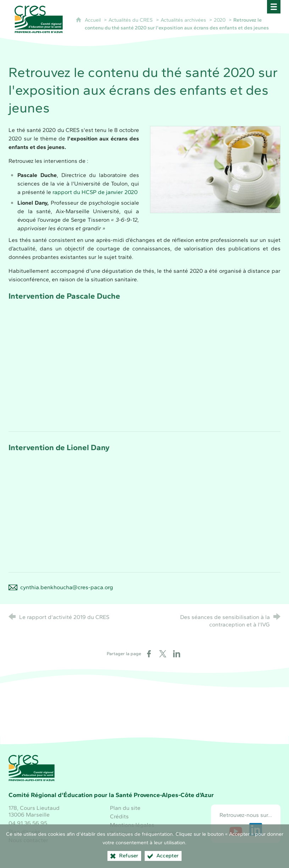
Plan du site (125, 808)
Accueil (93, 20)
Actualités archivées (183, 20)
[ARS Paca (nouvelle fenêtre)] (195, 717)
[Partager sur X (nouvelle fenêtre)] (163, 654)
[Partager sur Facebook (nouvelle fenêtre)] (149, 654)
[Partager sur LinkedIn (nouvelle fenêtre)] (177, 654)
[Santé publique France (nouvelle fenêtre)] (145, 717)
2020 (220, 20)
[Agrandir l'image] (215, 169)
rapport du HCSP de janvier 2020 (95, 192)
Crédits (119, 816)
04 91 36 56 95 (28, 823)
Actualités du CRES (131, 20)
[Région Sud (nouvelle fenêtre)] (94, 717)
